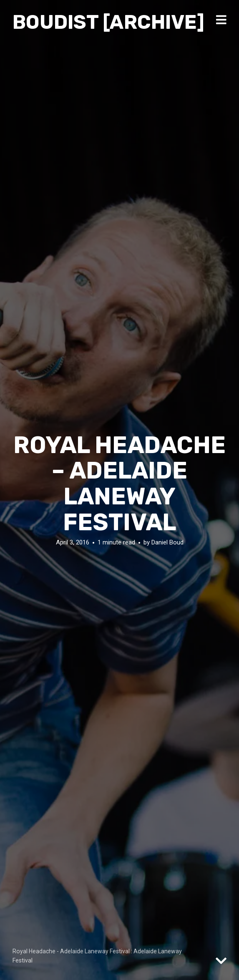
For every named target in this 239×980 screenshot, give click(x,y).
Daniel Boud (167, 542)
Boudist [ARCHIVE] (108, 22)
